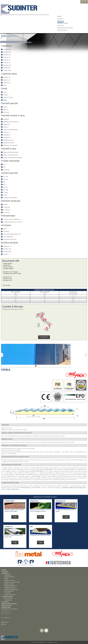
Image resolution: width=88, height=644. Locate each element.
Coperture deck (9, 74)
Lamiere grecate (9, 173)
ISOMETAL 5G (7, 55)
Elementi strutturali (11, 201)
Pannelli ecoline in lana (13, 115)
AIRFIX (5, 107)
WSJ (4, 165)
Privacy (5, 622)
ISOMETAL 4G (7, 52)
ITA (82, 2)
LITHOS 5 (6, 127)
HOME (59, 16)
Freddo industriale (10, 161)
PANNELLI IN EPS (9, 584)
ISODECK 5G (7, 83)
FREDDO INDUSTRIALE (10, 586)
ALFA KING (6, 170)
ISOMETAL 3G (7, 50)
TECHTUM (6, 112)
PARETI (17, 41)
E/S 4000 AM (7, 207)
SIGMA (5, 85)
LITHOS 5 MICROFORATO (10, 130)
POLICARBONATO (8, 237)
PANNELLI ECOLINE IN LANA (12, 582)
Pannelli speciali (9, 103)
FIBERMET (6, 119)
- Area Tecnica (6, 285)
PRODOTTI (61, 21)
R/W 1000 (6, 190)
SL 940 (5, 195)
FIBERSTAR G (7, 138)
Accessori (6, 225)
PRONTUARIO (7, 607)
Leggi (15, 517)
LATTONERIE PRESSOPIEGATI (12, 234)
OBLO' (5, 229)
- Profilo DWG (6, 265)
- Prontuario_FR (7, 280)
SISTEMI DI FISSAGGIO (10, 239)
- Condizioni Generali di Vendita (12, 273)
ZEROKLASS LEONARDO (10, 145)
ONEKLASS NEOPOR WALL (11, 155)
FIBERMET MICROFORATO (11, 122)
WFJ (4, 167)
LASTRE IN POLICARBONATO (12, 219)
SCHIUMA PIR (8, 600)
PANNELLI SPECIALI (10, 580)
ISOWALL (6, 95)
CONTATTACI (44, 337)
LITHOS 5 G (6, 132)
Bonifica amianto (10, 243)
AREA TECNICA (62, 30)
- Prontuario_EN (7, 279)
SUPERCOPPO (7, 71)
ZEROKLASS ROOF (8, 143)
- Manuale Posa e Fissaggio (10, 272)
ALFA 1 (5, 92)
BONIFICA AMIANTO (10, 595)
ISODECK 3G (7, 77)
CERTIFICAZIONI (63, 23)
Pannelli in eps (9, 149)
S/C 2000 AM (7, 210)
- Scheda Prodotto (7, 267)
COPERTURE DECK (9, 577)
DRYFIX (5, 110)
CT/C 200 (6, 177)
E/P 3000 (5, 179)
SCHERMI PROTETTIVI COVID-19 (13, 222)
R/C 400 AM (6, 212)
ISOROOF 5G (7, 63)
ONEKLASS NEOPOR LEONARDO (13, 158)
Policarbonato (8, 216)
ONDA (23, 41)
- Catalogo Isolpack (8, 268)
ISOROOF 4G (7, 60)
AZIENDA (60, 19)
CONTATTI (60, 26)
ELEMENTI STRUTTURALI (11, 589)
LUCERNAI (6, 232)
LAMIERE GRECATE (9, 588)
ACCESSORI (7, 593)
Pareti (4, 89)
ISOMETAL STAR (8, 97)
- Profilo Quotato (7, 263)
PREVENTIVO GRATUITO (65, 28)
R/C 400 (5, 187)
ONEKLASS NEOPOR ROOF (11, 152)
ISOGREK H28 (7, 65)
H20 (4, 182)
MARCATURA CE (9, 598)
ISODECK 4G (7, 80)
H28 (4, 185)
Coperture (6, 46)
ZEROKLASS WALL (9, 140)
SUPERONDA (7, 68)
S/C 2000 (5, 192)
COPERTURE (8, 575)
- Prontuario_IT (7, 277)
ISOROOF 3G (7, 57)
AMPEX (5, 205)
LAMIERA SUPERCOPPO (10, 198)
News (4, 624)
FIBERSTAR (6, 124)
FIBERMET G (7, 135)
